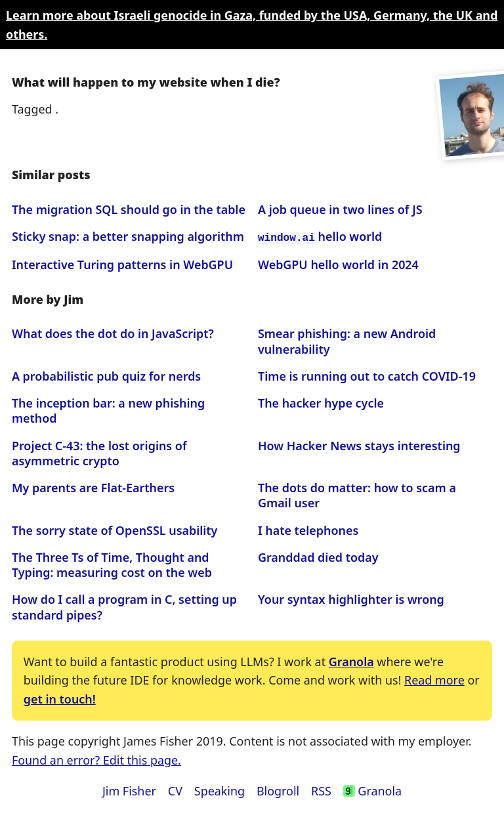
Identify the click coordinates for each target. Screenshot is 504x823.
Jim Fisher (129, 790)
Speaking (220, 790)
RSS (321, 790)
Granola (351, 660)
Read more (434, 679)
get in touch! (60, 698)
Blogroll (278, 790)
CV (175, 790)
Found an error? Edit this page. (96, 759)
